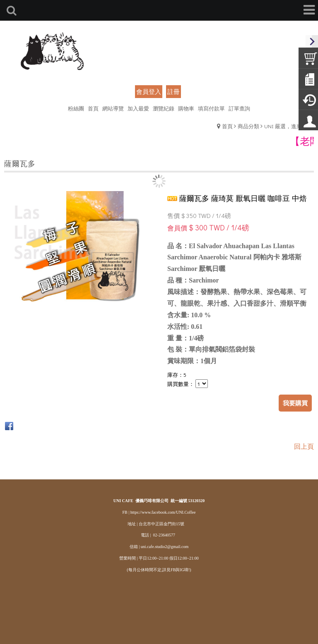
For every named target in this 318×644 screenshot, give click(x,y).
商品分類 (248, 126)
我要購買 (295, 403)
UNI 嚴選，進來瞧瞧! (289, 126)
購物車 (186, 108)
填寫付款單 (211, 108)
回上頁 (304, 446)
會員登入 (149, 91)
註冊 (173, 91)
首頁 (227, 126)
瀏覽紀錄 (164, 108)
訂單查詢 (239, 108)
